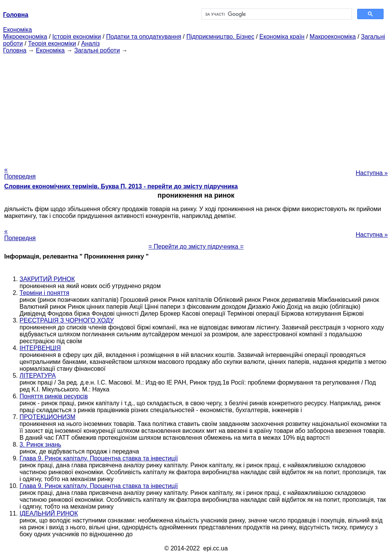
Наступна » (372, 173)
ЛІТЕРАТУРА (38, 376)
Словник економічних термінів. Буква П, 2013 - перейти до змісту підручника (121, 186)
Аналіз (91, 43)
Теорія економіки (52, 43)
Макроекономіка (333, 37)
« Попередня (20, 173)
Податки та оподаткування (144, 37)
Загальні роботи (97, 50)
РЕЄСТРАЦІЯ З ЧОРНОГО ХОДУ (67, 320)
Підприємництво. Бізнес (220, 37)
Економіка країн (282, 37)
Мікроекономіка (25, 37)
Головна (15, 50)
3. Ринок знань (40, 444)
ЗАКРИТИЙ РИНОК (47, 279)
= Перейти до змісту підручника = (196, 246)
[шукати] (276, 14)
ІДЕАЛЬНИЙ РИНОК (49, 513)
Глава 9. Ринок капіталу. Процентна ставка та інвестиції (99, 458)
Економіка (17, 30)
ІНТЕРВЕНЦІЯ (40, 348)
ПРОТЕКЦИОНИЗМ (47, 417)
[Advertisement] (196, 108)
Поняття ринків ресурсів (54, 396)
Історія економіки (77, 37)
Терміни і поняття (44, 293)
